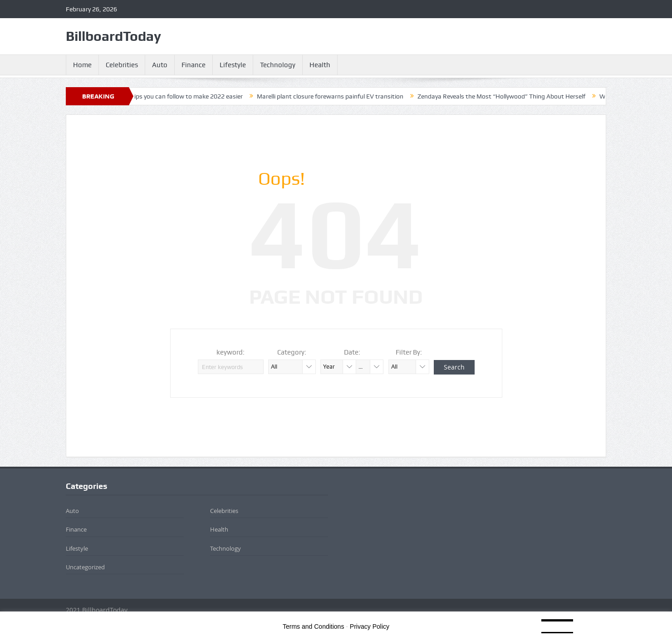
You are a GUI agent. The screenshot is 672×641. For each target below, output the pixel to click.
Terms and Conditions (313, 626)
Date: (352, 352)
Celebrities (122, 65)
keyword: (231, 352)
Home (82, 65)
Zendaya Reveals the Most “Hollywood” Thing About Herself (507, 96)
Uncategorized (85, 567)
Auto (160, 65)
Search (454, 367)
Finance (194, 65)
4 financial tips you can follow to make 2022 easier (177, 96)
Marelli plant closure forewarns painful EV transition (336, 96)
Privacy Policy (370, 626)
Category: (292, 352)
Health (320, 65)
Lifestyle (233, 65)
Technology (278, 65)
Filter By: (409, 352)
